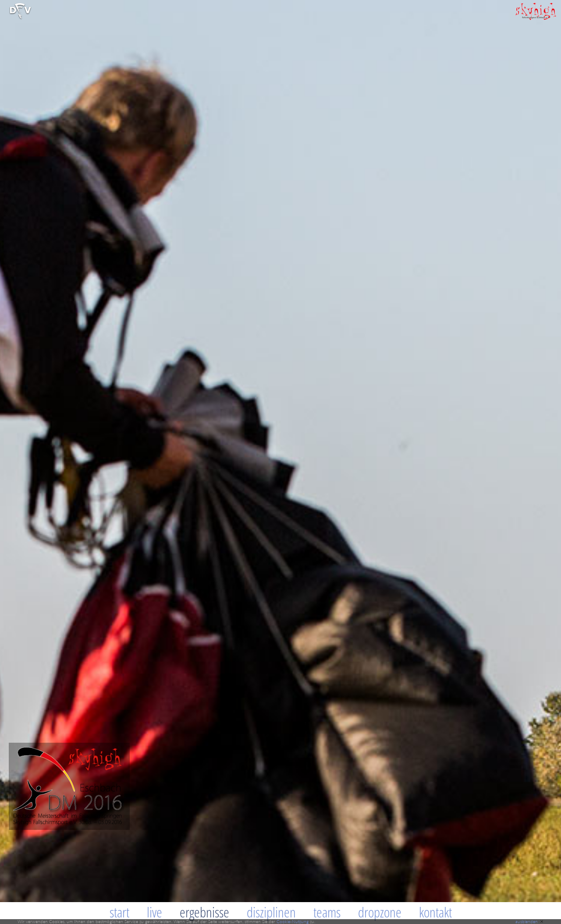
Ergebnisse (204, 912)
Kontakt (435, 912)
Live (154, 912)
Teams (327, 912)
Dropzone (380, 912)
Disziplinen (271, 912)
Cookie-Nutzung (293, 921)
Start (119, 912)
